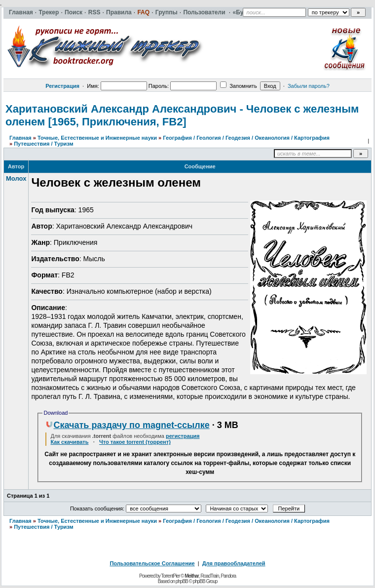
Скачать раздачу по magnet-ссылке (127, 425)
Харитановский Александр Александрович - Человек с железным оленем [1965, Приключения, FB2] (182, 115)
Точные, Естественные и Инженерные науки (97, 138)
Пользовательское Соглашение (152, 563)
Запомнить (238, 86)
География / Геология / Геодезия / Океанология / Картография (246, 138)
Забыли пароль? (309, 86)
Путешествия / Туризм (44, 144)
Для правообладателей (234, 563)
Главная (20, 138)
